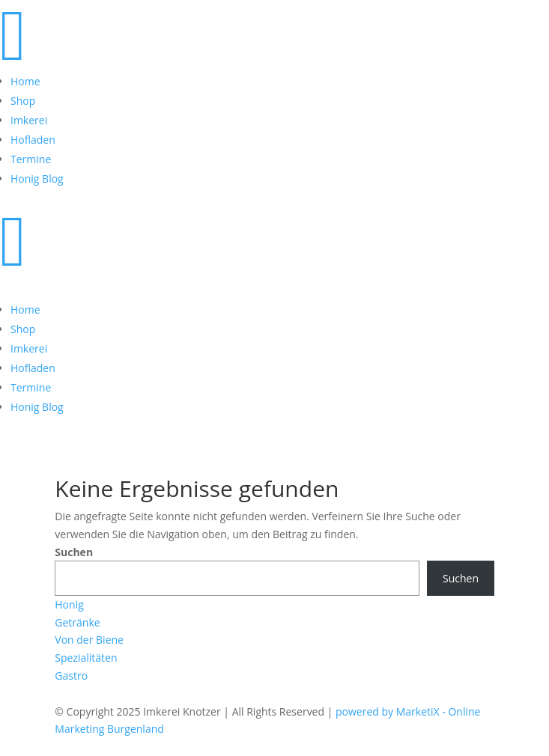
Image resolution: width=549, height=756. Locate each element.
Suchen (74, 552)
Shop (23, 101)
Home (25, 81)
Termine (31, 159)
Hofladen (33, 140)
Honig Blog (37, 179)
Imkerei (29, 120)
